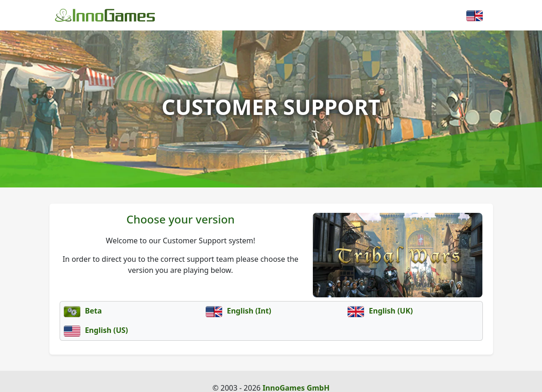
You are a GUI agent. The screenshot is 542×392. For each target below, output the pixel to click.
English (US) (96, 330)
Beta (83, 311)
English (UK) (380, 311)
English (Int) (238, 311)
